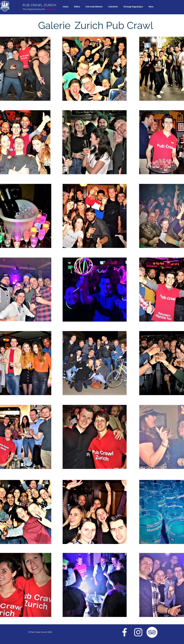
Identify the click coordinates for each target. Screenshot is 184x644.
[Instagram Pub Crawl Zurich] (138, 632)
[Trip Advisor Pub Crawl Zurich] (152, 632)
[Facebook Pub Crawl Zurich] (125, 632)
